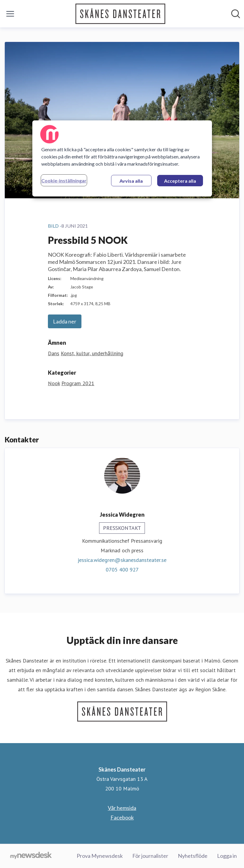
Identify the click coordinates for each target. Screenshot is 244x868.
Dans (54, 353)
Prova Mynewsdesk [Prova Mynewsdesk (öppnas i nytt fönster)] (100, 856)
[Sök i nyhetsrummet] (236, 14)
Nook (54, 383)
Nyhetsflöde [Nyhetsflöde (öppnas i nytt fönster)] (193, 856)
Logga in (227, 856)
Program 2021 (78, 383)
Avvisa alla (131, 181)
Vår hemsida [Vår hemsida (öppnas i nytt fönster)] (122, 808)
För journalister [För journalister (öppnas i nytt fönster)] (150, 856)
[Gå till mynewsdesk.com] (31, 856)
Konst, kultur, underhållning (92, 353)
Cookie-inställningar (64, 180)
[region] (122, 158)
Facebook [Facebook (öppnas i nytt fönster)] (122, 817)
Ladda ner (65, 321)
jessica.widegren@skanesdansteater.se (122, 560)
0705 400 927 (122, 570)
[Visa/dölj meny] (10, 14)
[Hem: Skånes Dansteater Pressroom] (120, 14)
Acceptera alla (180, 181)
